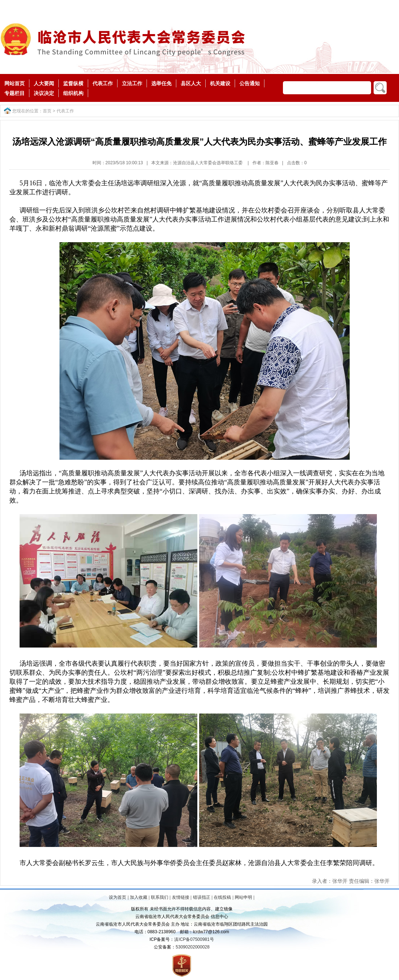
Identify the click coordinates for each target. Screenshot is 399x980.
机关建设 (220, 83)
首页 (47, 111)
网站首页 (15, 83)
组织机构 (73, 93)
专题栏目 (15, 93)
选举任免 (161, 83)
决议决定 (44, 93)
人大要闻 (44, 83)
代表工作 (103, 83)
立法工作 (132, 83)
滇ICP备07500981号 (194, 939)
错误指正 (202, 897)
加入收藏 (139, 897)
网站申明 (243, 897)
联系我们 (160, 897)
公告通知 (250, 83)
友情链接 (181, 897)
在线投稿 (222, 897)
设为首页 (118, 897)
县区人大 (191, 83)
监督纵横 (73, 83)
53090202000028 (192, 947)
